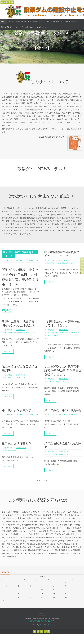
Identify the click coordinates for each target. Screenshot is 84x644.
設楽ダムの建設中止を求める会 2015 (42, 632)
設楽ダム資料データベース (24, 339)
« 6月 (2, 612)
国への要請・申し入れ (55, 263)
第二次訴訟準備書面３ (18, 454)
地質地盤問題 (68, 263)
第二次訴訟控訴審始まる (19, 414)
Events (76, 2)
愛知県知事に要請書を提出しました (20, 254)
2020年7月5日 (64, 423)
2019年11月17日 (23, 459)
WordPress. (48, 636)
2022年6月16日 (65, 260)
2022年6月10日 (22, 419)
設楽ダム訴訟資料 (11, 462)
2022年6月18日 (22, 260)
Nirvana (42, 636)
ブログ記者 (9, 260)
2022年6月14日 (65, 333)
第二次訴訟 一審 (11, 382)
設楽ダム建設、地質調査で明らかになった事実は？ (19, 328)
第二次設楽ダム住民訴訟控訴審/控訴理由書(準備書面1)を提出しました (63, 374)
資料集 (34, 260)
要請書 (7, 314)
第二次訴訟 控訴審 (54, 386)
